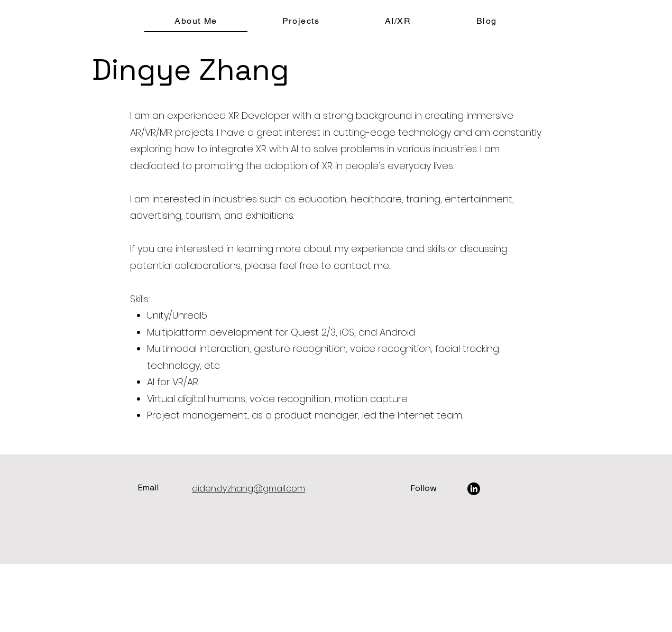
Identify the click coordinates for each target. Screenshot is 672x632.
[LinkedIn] (474, 489)
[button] (301, 21)
